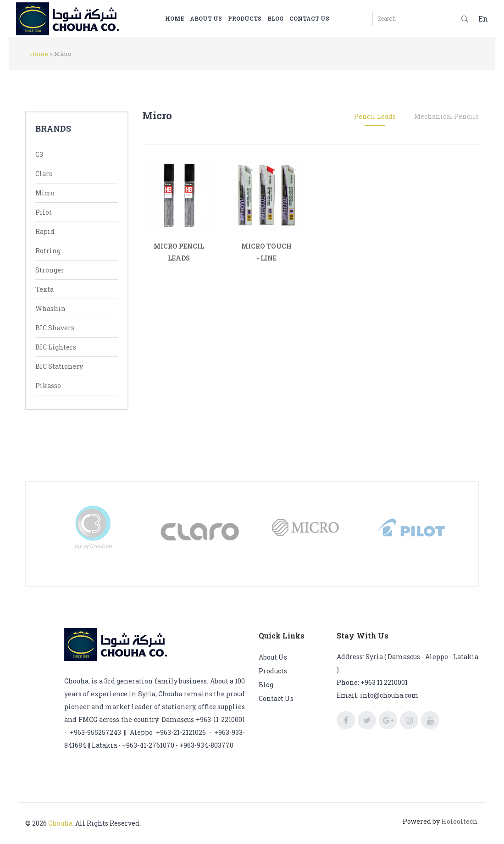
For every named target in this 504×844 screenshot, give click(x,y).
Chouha (60, 823)
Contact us (323, 18)
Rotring (48, 251)
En (483, 19)
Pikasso (48, 386)
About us (220, 18)
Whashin (50, 308)
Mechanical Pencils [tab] (446, 116)
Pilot (44, 212)
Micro (45, 193)
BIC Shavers (55, 328)
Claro (44, 174)
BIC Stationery (59, 366)
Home (188, 18)
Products (258, 18)
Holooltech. (460, 821)
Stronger (50, 270)
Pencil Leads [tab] (375, 116)
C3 (39, 154)
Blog (289, 18)
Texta (44, 289)
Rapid (45, 231)
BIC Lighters (56, 347)
